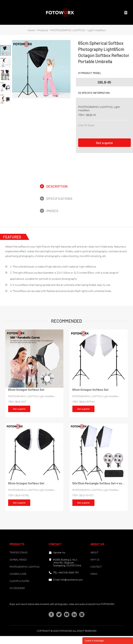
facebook (81, 129)
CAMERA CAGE (18, 582)
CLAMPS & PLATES (19, 589)
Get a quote (104, 144)
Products (43, 30)
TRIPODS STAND (19, 560)
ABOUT (94, 560)
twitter (96, 129)
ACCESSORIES (17, 596)
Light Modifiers (97, 30)
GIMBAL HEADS (18, 568)
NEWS (94, 582)
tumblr (126, 129)
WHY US (95, 568)
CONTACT (96, 575)
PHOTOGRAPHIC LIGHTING (68, 30)
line (111, 129)
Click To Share (86, 125)
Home (31, 30)
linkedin (88, 129)
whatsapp (118, 129)
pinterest (103, 129)
